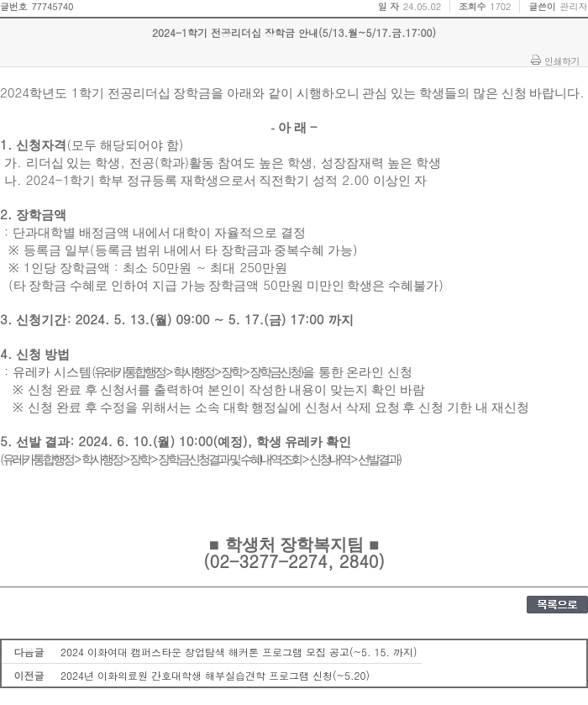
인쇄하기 (562, 61)
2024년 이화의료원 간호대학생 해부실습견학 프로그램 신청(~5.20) (215, 675)
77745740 (52, 6)
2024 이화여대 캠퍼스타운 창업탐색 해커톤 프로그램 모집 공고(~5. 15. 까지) (239, 652)
